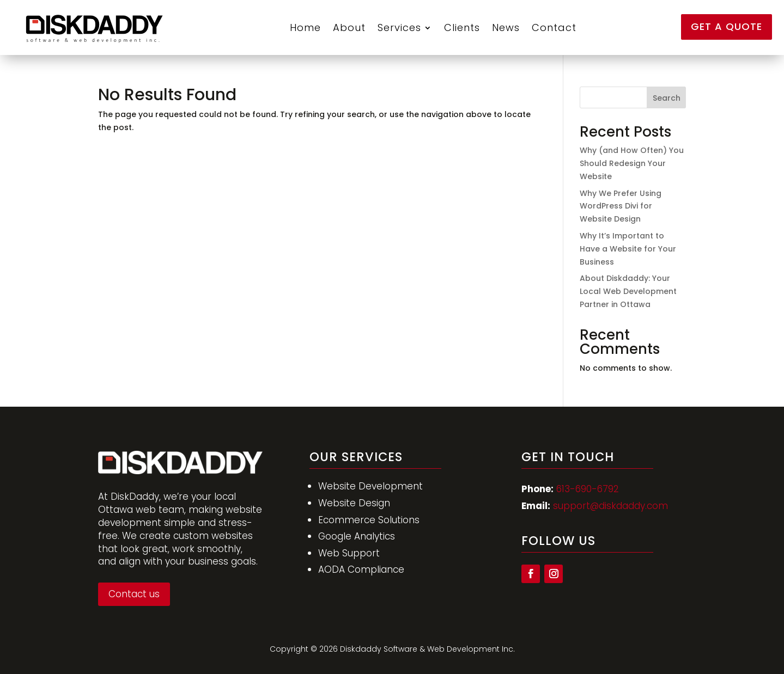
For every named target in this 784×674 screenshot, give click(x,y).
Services (399, 27)
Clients (462, 27)
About (349, 27)
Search (667, 98)
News (506, 27)
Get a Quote (727, 26)
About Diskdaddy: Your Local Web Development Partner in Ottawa (628, 291)
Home (305, 27)
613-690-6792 (588, 489)
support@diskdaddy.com (610, 506)
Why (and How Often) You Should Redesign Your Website (632, 163)
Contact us (134, 594)
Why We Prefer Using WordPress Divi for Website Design (621, 206)
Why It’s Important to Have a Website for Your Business (628, 249)
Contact (554, 27)
